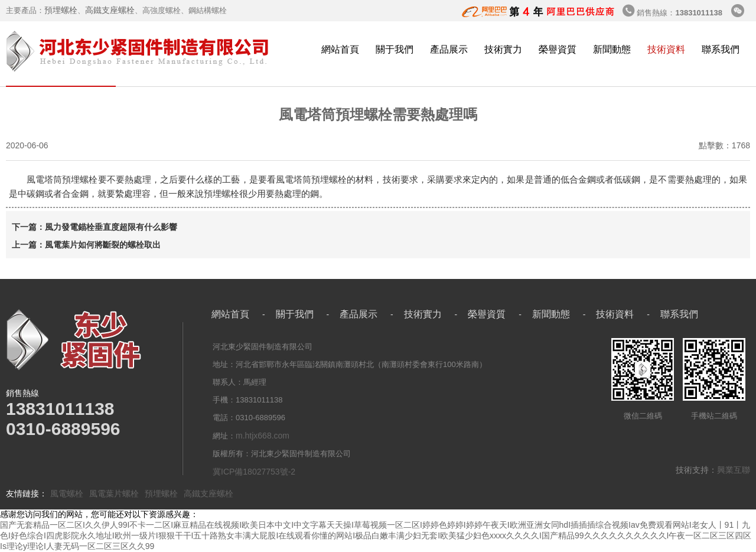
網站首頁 (340, 49)
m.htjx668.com (263, 436)
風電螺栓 (67, 493)
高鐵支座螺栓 (110, 10)
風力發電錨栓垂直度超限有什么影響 (111, 227)
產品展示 (449, 49)
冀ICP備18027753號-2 (254, 472)
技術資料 (666, 49)
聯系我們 (721, 49)
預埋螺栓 (61, 10)
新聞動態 (612, 49)
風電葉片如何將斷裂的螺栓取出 (103, 245)
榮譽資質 (558, 49)
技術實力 (503, 49)
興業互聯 (734, 470)
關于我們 (395, 49)
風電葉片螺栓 (114, 493)
